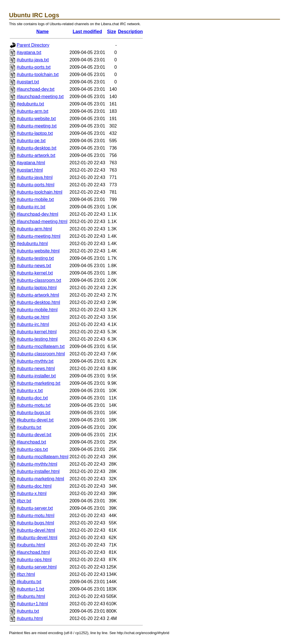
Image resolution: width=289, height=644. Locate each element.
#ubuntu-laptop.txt (35, 133)
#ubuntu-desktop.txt (37, 148)
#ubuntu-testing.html (37, 339)
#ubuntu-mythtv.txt (35, 361)
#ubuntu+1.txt (30, 589)
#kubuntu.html (31, 596)
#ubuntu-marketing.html (40, 479)
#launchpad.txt (31, 442)
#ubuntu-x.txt (30, 391)
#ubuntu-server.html (37, 567)
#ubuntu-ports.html (35, 185)
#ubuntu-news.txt (34, 266)
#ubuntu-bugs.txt (33, 413)
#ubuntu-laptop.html (37, 288)
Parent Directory (33, 45)
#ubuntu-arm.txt (32, 111)
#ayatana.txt (29, 52)
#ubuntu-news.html (36, 369)
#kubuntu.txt (29, 582)
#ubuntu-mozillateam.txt (41, 346)
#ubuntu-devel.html (36, 530)
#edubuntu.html (32, 244)
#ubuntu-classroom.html (41, 354)
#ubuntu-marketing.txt (39, 383)
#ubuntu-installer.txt (36, 376)
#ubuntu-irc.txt (31, 207)
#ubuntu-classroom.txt (39, 280)
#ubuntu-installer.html (38, 471)
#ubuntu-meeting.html (39, 236)
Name (43, 32)
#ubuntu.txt (28, 611)
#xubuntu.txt (29, 427)
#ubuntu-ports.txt (34, 67)
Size (111, 32)
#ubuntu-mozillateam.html (42, 457)
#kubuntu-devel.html (37, 538)
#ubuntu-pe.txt (31, 141)
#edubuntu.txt (30, 104)
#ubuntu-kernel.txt (35, 273)
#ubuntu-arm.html (34, 229)
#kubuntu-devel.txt (35, 420)
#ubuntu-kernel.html (37, 332)
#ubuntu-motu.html (35, 516)
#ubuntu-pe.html (33, 317)
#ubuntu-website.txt (36, 119)
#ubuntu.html (30, 618)
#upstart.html (30, 170)
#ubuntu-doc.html (34, 486)
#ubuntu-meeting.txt (37, 126)
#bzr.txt (24, 501)
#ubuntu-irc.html (33, 324)
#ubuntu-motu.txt (34, 405)
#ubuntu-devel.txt (34, 435)
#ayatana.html (31, 163)
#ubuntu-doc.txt (32, 398)
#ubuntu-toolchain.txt (38, 74)
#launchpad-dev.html (37, 214)
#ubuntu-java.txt (33, 60)
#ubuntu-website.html (38, 251)
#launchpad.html (33, 552)
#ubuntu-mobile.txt (35, 199)
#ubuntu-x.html (32, 493)
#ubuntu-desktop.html (38, 302)
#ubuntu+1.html (32, 604)
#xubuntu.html (31, 545)
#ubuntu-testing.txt (35, 258)
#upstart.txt (28, 82)
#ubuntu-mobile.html (37, 310)
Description (130, 32)
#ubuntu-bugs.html (35, 523)
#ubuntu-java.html (35, 177)
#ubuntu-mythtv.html (37, 464)
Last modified (87, 32)
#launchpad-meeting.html (42, 221)
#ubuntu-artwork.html (38, 295)
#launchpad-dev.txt (36, 89)
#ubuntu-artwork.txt (36, 155)
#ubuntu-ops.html (34, 560)
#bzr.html (26, 574)
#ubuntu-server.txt (35, 508)
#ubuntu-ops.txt (32, 449)
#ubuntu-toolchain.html (40, 192)
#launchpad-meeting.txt (40, 97)
